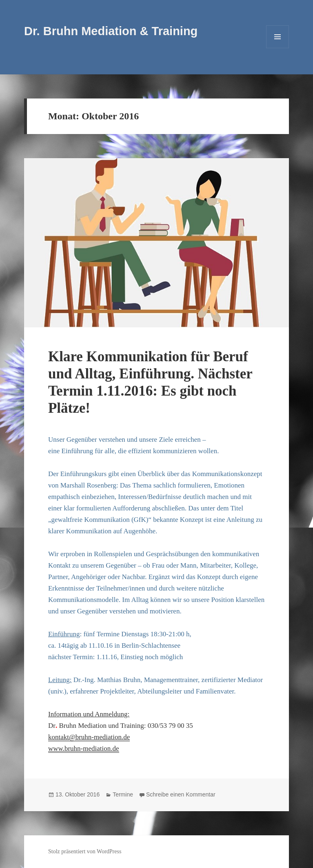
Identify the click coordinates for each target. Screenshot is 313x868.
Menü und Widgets (278, 48)
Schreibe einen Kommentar (181, 794)
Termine (123, 794)
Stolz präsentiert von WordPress (85, 851)
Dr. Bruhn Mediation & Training (111, 31)
